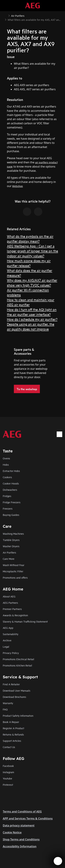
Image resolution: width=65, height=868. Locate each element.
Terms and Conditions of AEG (22, 812)
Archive (7, 640)
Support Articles (12, 741)
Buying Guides (11, 515)
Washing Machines (13, 534)
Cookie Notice (12, 832)
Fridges (7, 496)
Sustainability (11, 634)
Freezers (8, 508)
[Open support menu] (58, 861)
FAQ (5, 709)
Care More (9, 559)
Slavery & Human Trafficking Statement (25, 621)
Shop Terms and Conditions (21, 839)
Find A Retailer (11, 684)
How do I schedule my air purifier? (32, 319)
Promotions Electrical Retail (18, 659)
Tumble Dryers (11, 540)
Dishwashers (10, 490)
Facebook (8, 766)
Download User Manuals (17, 690)
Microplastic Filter (13, 571)
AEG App (8, 628)
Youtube (7, 778)
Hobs (6, 465)
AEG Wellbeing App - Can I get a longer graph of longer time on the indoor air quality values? (32, 251)
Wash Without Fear (14, 565)
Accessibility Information (20, 846)
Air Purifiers (9, 552)
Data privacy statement (19, 825)
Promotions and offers (15, 577)
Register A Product (13, 728)
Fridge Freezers (12, 502)
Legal (6, 647)
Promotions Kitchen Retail (17, 665)
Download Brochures (14, 697)
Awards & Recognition (15, 615)
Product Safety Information (18, 716)
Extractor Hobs (11, 471)
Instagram (8, 772)
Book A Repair (11, 722)
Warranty (8, 703)
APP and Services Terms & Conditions (28, 818)
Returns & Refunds (13, 734)
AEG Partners (10, 603)
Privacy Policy (11, 653)
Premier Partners (12, 609)
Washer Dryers (11, 546)
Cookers (7, 477)
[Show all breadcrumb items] (6, 15)
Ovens (6, 458)
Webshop (18, 186)
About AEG (9, 596)
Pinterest (8, 785)
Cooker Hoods (11, 483)
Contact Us (9, 747)
